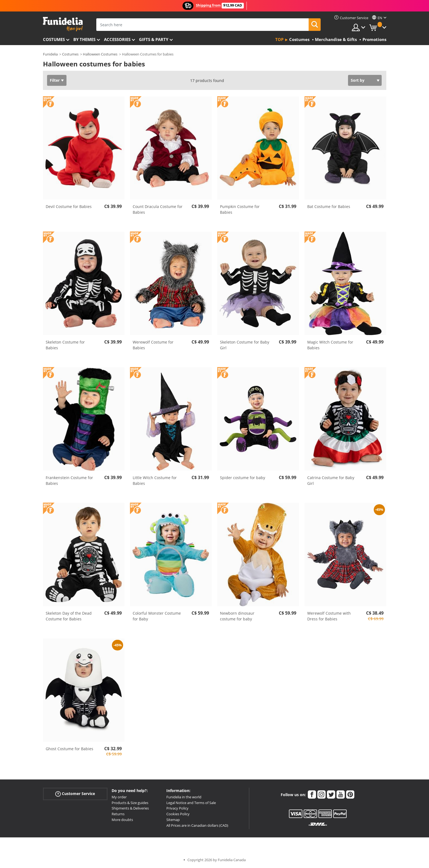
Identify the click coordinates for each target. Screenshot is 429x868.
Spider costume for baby (243, 478)
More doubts (122, 820)
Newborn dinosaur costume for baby (237, 616)
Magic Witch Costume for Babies (330, 345)
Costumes (54, 39)
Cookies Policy (178, 814)
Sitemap (173, 820)
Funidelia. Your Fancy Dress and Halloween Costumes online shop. (63, 24)
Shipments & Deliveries (130, 808)
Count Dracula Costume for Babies (158, 209)
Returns (118, 814)
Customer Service (75, 794)
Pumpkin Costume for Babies (240, 209)
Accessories (117, 39)
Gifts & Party (154, 39)
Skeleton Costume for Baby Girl (245, 345)
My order (119, 797)
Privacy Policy (177, 808)
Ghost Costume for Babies (69, 749)
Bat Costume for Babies (329, 206)
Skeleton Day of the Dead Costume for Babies (69, 616)
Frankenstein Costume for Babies (69, 480)
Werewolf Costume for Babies (153, 345)
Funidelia (50, 54)
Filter (55, 80)
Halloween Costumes (100, 54)
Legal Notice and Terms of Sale (191, 803)
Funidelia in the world (184, 797)
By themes (84, 39)
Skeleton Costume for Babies (65, 345)
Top (279, 39)
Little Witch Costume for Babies (155, 480)
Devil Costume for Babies (69, 206)
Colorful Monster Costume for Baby (157, 616)
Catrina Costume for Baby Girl (331, 480)
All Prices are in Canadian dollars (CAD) (197, 825)
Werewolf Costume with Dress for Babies (329, 616)
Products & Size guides (130, 803)
